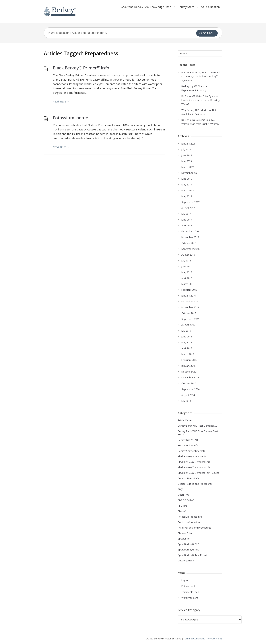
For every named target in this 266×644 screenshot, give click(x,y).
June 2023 (187, 155)
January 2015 (189, 366)
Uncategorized (186, 561)
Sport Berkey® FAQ (189, 544)
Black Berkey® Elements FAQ (194, 462)
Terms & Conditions (194, 639)
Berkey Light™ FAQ (188, 440)
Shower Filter (185, 533)
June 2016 (187, 266)
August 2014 (188, 395)
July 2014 (186, 401)
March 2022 (188, 167)
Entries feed (188, 586)
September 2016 (190, 249)
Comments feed (190, 592)
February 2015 (189, 360)
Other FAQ (183, 495)
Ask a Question (210, 7)
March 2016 (188, 284)
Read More (61, 101)
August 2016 (188, 255)
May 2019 (187, 185)
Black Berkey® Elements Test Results (198, 473)
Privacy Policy (215, 639)
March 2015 (188, 354)
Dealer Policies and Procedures (195, 484)
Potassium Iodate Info (190, 517)
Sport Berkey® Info (189, 550)
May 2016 (187, 272)
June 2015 (187, 337)
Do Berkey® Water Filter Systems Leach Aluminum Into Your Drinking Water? (200, 100)
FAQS (181, 489)
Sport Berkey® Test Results (193, 555)
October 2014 (189, 383)
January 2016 (189, 296)
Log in (185, 580)
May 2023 (187, 161)
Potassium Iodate (71, 118)
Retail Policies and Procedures (195, 528)
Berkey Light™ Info (188, 445)
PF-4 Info (182, 511)
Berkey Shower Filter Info (192, 451)
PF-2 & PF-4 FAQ (186, 500)
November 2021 (190, 173)
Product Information (189, 522)
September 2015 (190, 319)
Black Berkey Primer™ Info (192, 456)
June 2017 (187, 220)
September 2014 (190, 389)
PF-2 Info (182, 506)
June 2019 (187, 179)
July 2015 (186, 331)
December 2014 (190, 372)
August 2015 (188, 325)
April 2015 (187, 348)
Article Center (185, 420)
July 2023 (186, 149)
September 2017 (190, 202)
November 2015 (190, 307)
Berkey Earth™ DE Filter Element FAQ (198, 426)
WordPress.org (190, 598)
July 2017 (186, 214)
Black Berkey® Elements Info (194, 467)
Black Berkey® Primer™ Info (81, 68)
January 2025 (189, 144)
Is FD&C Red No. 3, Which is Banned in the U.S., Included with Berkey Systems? (201, 76)
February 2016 (189, 290)
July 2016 (186, 261)
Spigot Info (184, 539)
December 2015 (190, 301)
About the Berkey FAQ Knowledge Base (146, 7)
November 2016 (190, 237)
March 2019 (188, 190)
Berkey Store (186, 7)
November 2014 (190, 377)
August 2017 (188, 208)
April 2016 (187, 278)
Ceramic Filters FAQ (188, 478)
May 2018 (187, 196)
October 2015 (189, 313)
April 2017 (187, 225)
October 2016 (189, 243)
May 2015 (187, 342)
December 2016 (190, 231)
